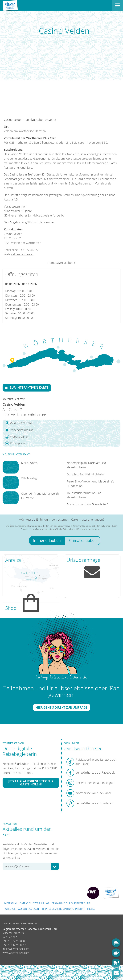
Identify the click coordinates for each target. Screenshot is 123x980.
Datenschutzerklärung (34, 903)
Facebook (69, 263)
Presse (91, 909)
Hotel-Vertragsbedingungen (21, 909)
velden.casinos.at (22, 254)
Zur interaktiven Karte (27, 387)
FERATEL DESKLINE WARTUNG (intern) (63, 909)
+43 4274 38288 (17, 941)
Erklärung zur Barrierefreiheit (71, 903)
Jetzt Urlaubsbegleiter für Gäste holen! (31, 783)
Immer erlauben (47, 541)
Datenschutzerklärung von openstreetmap (83, 529)
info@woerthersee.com (16, 949)
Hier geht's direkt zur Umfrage (62, 707)
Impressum (10, 903)
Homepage (55, 263)
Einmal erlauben (83, 541)
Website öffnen (17, 437)
